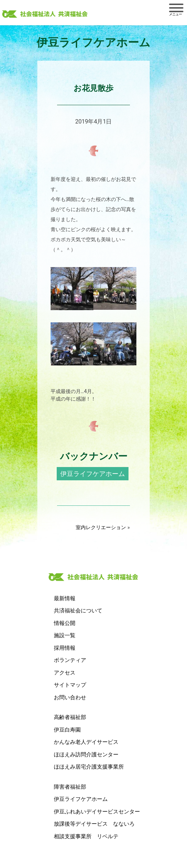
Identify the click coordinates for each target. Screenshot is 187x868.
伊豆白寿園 (67, 730)
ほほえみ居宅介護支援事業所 (89, 767)
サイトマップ (70, 685)
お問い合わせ (70, 697)
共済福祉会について (78, 611)
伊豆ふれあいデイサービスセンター (97, 812)
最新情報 (65, 598)
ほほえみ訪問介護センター (86, 755)
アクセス (65, 673)
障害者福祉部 (70, 787)
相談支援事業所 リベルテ (86, 836)
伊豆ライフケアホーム (93, 474)
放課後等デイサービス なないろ (94, 824)
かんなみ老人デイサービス (86, 742)
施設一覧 (65, 635)
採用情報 (65, 648)
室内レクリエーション (101, 527)
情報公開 (65, 623)
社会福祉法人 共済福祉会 (45, 15)
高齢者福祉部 (70, 717)
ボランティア (70, 660)
